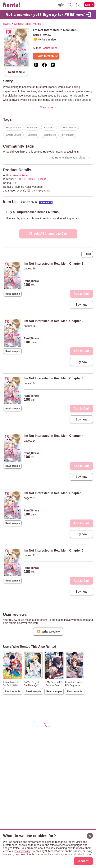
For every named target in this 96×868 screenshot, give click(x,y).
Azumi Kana (50, 48)
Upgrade (32, 135)
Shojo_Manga (13, 128)
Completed (50, 135)
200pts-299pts (13, 135)
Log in (89, 5)
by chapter (68, 135)
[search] (70, 5)
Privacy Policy (22, 851)
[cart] (78, 5)
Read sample (16, 72)
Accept (83, 861)
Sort (87, 254)
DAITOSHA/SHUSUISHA (32, 179)
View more (46, 107)
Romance (49, 128)
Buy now (82, 305)
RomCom (32, 128)
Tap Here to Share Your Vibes (68, 158)
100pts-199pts (68, 128)
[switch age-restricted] (61, 5)
